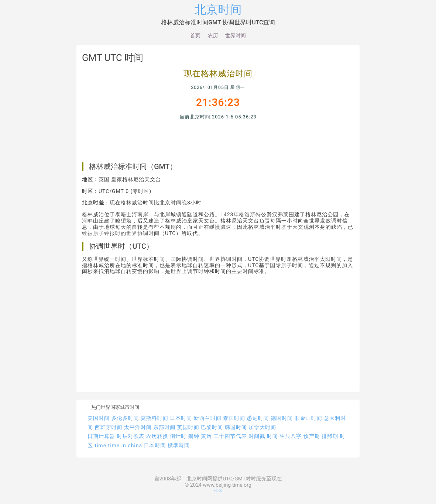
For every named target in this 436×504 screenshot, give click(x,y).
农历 (213, 36)
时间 (272, 436)
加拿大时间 (262, 428)
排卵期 (330, 436)
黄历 (206, 436)
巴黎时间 (212, 428)
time (100, 446)
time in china (125, 446)
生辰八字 (291, 436)
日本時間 (155, 446)
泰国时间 (234, 418)
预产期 (312, 436)
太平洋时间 (138, 428)
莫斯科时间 (155, 418)
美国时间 (99, 418)
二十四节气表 (230, 436)
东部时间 (164, 428)
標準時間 (179, 446)
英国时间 (188, 428)
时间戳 (257, 436)
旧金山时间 (308, 418)
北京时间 (218, 10)
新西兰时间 (208, 418)
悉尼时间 (258, 418)
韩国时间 (236, 428)
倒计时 (178, 436)
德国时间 (282, 418)
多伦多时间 (125, 418)
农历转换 (157, 436)
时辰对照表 (131, 436)
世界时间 (236, 36)
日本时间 (181, 418)
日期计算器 (101, 436)
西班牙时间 (108, 428)
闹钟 (194, 436)
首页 (195, 36)
